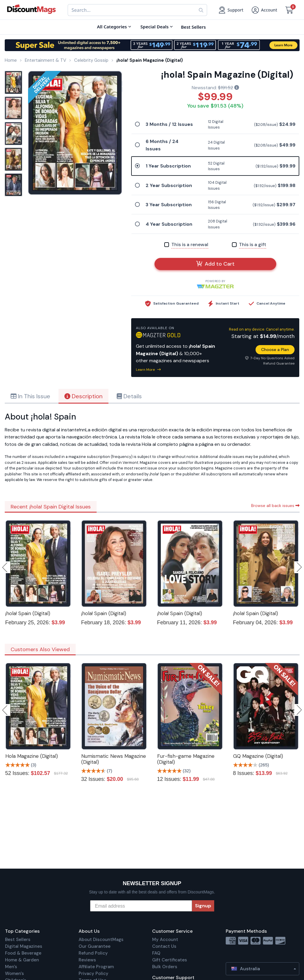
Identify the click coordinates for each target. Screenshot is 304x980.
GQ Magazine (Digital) (258, 756)
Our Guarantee (95, 946)
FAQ (156, 953)
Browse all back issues (275, 506)
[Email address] (141, 906)
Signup (203, 906)
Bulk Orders (165, 967)
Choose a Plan (275, 350)
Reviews (87, 960)
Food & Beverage (23, 953)
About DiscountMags (101, 940)
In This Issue (30, 396)
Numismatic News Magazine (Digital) (114, 759)
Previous (5, 567)
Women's (14, 974)
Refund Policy (93, 953)
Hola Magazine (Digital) (32, 756)
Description (83, 396)
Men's (11, 967)
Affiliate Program (96, 967)
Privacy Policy (94, 974)
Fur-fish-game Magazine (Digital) (186, 759)
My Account (165, 940)
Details (129, 396)
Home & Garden (22, 960)
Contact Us (164, 946)
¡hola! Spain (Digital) (28, 613)
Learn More (148, 370)
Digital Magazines (24, 946)
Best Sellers (18, 940)
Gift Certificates (170, 960)
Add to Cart (215, 264)
